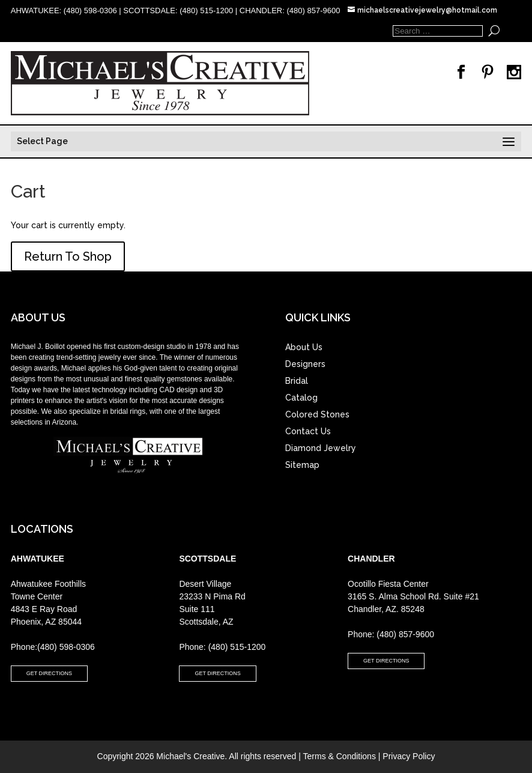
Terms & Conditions (340, 756)
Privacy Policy (409, 756)
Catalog (301, 398)
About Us (304, 347)
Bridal (297, 381)
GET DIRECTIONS (49, 673)
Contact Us (308, 431)
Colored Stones (317, 414)
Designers (305, 364)
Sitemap (302, 465)
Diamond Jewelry (321, 448)
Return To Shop (68, 256)
